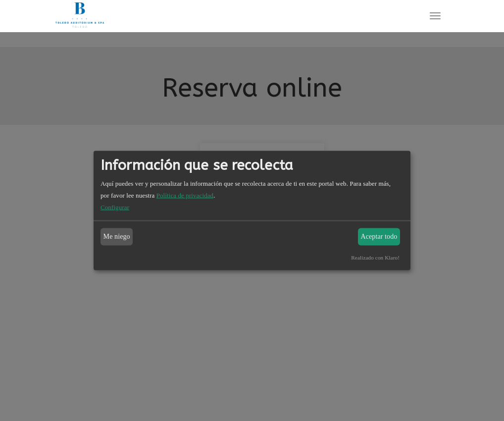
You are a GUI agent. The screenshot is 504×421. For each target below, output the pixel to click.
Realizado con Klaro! (375, 257)
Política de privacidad (185, 195)
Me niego (117, 237)
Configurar (115, 207)
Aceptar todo (379, 237)
